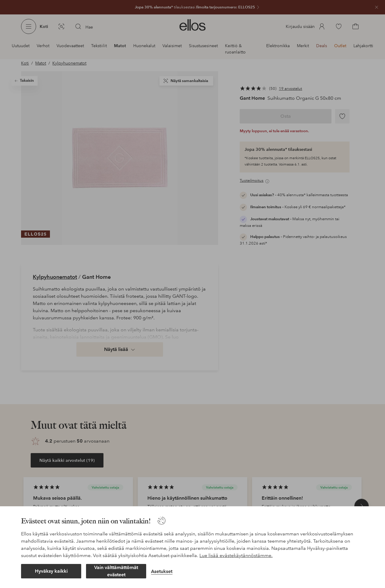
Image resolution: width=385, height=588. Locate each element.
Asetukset (162, 571)
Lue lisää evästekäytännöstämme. (236, 555)
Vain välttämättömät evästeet (116, 571)
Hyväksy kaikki (51, 571)
